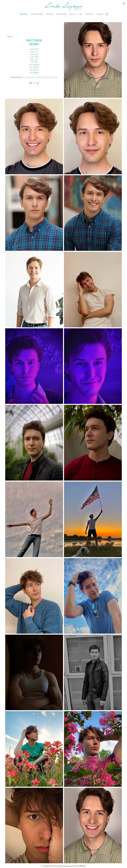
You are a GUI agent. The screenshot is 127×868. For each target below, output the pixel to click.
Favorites (61, 14)
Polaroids (29, 77)
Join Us (72, 14)
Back (10, 37)
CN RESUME (52, 77)
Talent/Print (37, 14)
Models (24, 14)
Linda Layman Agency (63, 6)
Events (100, 14)
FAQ (80, 14)
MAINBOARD (82, 866)
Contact (90, 14)
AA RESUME (41, 77)
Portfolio (16, 77)
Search (50, 14)
